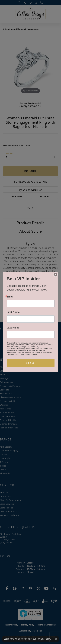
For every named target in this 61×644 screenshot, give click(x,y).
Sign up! (30, 363)
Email (10, 297)
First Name (13, 312)
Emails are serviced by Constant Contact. (23, 354)
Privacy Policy (43, 639)
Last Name (13, 328)
